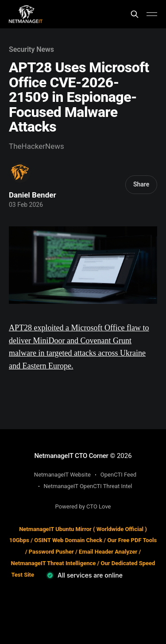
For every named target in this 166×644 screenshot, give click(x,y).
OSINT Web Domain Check (68, 540)
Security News (31, 49)
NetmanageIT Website (62, 475)
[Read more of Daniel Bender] (20, 173)
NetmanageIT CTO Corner (71, 456)
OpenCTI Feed (118, 475)
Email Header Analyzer (108, 552)
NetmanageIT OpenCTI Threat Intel (88, 486)
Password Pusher (51, 552)
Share (141, 184)
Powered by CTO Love (83, 506)
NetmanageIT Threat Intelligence (54, 563)
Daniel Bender (33, 195)
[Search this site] (135, 14)
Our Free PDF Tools (132, 540)
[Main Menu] (152, 14)
